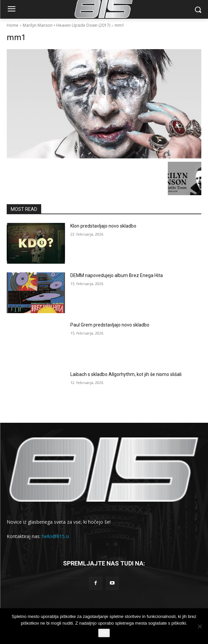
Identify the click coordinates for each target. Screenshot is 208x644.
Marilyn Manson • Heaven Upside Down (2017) (66, 25)
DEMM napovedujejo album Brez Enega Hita (117, 275)
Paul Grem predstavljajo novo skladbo (110, 325)
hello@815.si (55, 536)
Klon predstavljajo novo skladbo (103, 226)
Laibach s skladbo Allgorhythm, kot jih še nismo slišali (126, 374)
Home (13, 25)
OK (104, 633)
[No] (200, 626)
